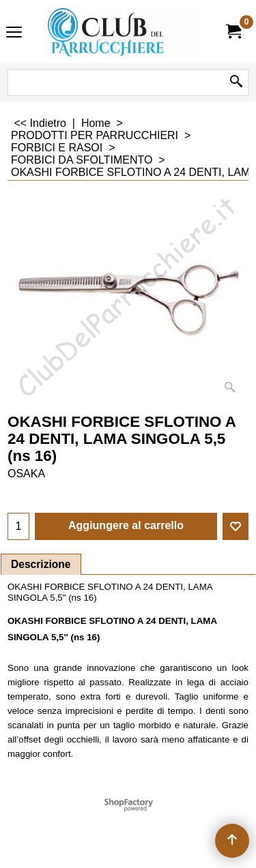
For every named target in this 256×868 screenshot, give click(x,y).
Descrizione (41, 564)
